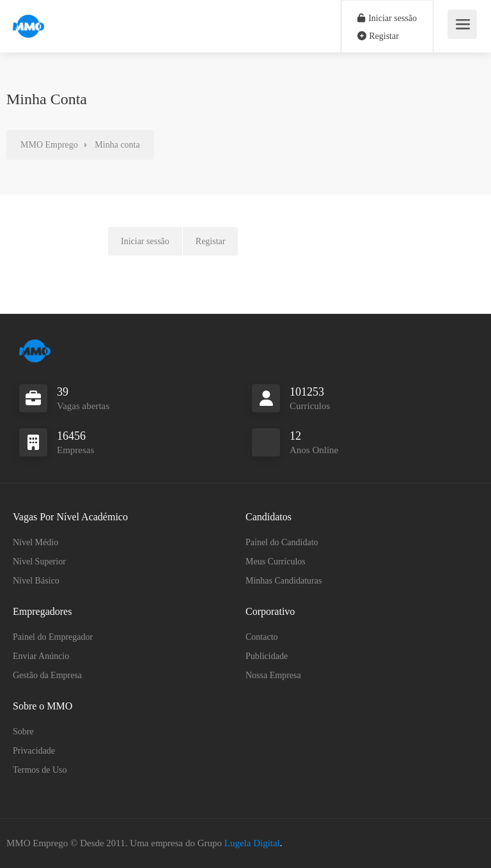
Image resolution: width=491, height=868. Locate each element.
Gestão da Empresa (47, 675)
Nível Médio (35, 542)
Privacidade (34, 751)
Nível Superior (39, 562)
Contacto (262, 637)
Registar (378, 36)
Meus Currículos (276, 562)
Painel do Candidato (282, 542)
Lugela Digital (252, 843)
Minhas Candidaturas (284, 581)
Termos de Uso (40, 770)
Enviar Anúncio (41, 656)
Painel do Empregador (53, 637)
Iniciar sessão (387, 18)
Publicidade (267, 656)
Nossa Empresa (273, 675)
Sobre (23, 732)
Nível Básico (36, 581)
